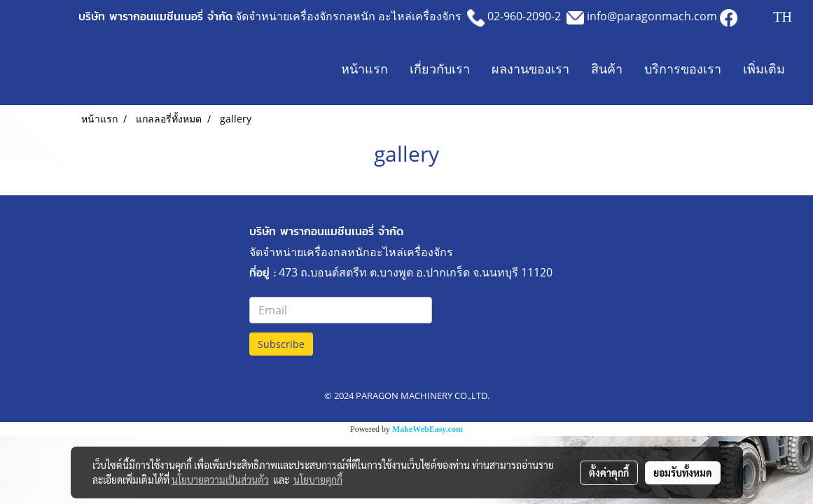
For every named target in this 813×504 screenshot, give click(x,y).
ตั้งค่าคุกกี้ (609, 472)
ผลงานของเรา (530, 69)
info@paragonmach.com (652, 16)
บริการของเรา (683, 69)
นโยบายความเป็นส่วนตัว (220, 479)
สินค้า (607, 69)
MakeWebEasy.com (428, 429)
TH (772, 17)
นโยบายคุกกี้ (318, 479)
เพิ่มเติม (764, 69)
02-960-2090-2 (524, 16)
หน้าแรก (364, 69)
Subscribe (281, 344)
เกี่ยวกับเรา (440, 69)
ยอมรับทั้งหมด (683, 472)
